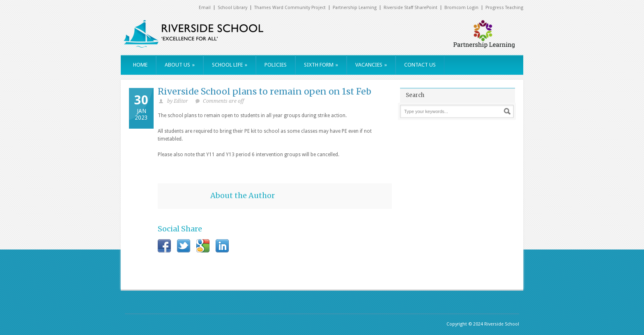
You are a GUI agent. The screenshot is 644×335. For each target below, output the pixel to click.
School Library (232, 8)
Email (205, 8)
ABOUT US (180, 65)
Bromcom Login (461, 8)
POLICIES (276, 65)
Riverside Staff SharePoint (411, 8)
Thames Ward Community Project (290, 8)
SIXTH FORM (321, 65)
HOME (140, 65)
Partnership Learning (355, 8)
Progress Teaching (504, 8)
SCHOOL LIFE (230, 65)
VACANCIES (371, 65)
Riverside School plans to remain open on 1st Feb (264, 91)
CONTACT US (420, 65)
